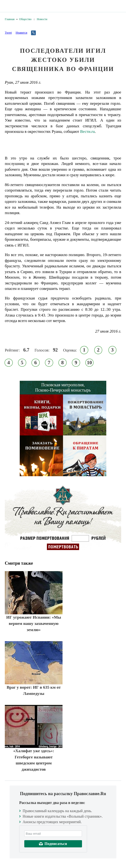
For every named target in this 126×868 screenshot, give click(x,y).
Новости (42, 19)
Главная (10, 19)
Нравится (21, 33)
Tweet (8, 33)
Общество (25, 19)
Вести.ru (87, 132)
